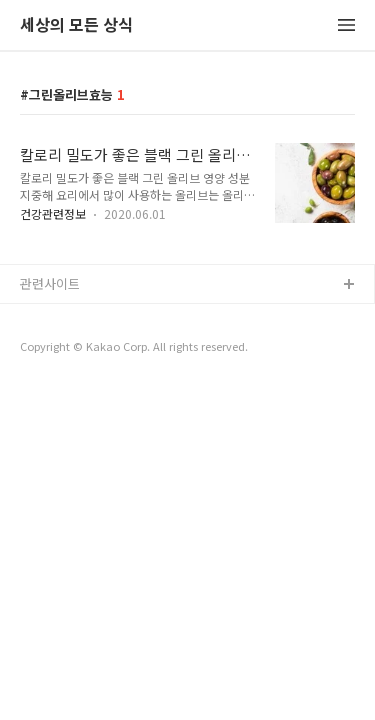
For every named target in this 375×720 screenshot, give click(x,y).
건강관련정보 (53, 213)
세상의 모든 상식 (76, 25)
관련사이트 (50, 283)
